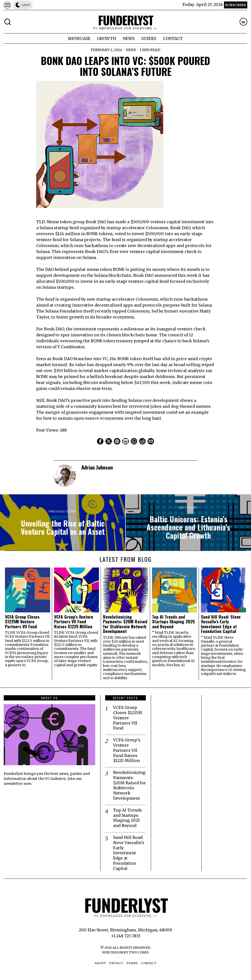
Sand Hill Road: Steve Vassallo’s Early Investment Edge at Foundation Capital (221, 624)
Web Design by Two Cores (125, 952)
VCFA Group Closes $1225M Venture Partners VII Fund (22, 622)
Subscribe (235, 5)
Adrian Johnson (97, 467)
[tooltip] (243, 22)
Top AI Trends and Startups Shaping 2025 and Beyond (173, 622)
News (131, 50)
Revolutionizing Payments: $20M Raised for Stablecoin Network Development (125, 624)
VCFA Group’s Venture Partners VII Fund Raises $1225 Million (74, 622)
